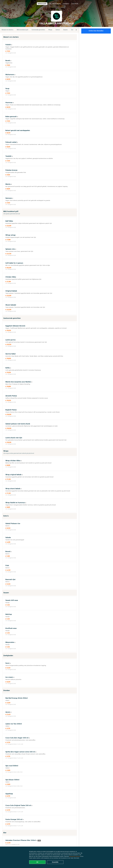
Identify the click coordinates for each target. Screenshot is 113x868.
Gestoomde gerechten (38, 30)
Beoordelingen (55, 4)
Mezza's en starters (8, 30)
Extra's (58, 30)
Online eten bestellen (96, 31)
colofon (75, 4)
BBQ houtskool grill (22, 30)
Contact (66, 4)
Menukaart (42, 4)
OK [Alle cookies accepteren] (37, 862)
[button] (76, 30)
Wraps (50, 30)
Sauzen (65, 30)
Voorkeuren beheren (75, 856)
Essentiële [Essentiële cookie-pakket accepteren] (55, 862)
